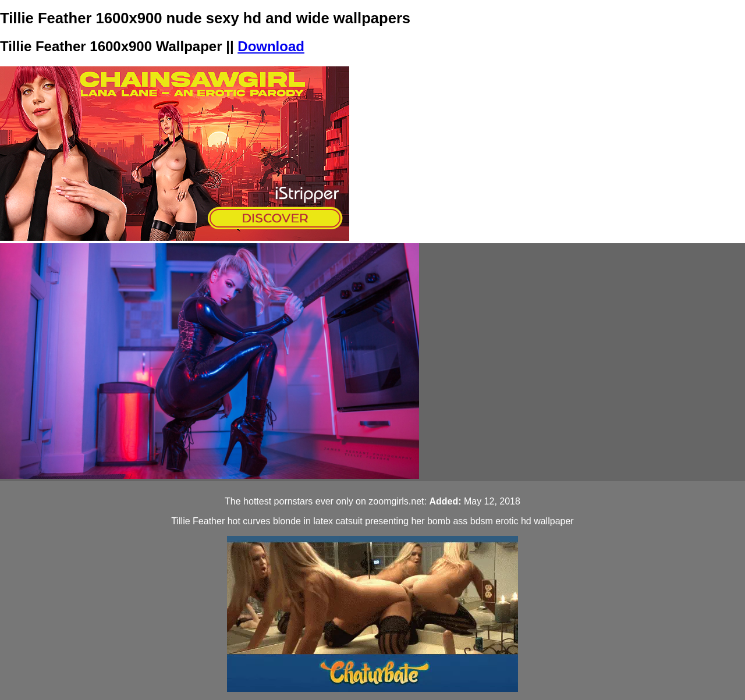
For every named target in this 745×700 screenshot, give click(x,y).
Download (271, 46)
